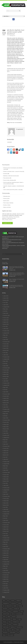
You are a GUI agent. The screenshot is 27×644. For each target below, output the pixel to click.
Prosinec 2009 (6, 590)
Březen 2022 (6, 324)
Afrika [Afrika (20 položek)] (4, 601)
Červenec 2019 (6, 394)
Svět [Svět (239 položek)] (4, 630)
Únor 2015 (5, 507)
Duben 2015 (6, 503)
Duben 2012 (6, 579)
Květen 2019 (6, 398)
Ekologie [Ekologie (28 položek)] (20, 606)
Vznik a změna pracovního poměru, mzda (12, 190)
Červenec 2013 (6, 549)
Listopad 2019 (6, 385)
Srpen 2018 (6, 418)
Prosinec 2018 (6, 409)
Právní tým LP (12, 36)
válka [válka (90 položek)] (13, 630)
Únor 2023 (5, 302)
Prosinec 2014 (6, 512)
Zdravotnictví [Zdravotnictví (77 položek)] (5, 632)
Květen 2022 (6, 320)
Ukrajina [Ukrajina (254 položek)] (8, 630)
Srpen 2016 (6, 470)
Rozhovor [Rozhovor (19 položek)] (5, 624)
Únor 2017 (5, 457)
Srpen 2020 (6, 366)
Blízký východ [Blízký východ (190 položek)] (9, 606)
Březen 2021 (6, 350)
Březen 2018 (6, 429)
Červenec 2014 (6, 523)
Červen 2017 (6, 448)
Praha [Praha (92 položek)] (10, 622)
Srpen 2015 (6, 494)
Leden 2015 (6, 509)
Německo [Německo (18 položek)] (14, 617)
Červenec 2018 (6, 420)
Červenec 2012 (6, 573)
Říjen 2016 (6, 466)
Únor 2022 (5, 326)
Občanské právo (7, 196)
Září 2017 (5, 442)
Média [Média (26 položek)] (9, 617)
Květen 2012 (6, 577)
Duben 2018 (6, 427)
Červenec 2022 (6, 315)
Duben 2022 (6, 322)
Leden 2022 (6, 329)
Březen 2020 (6, 377)
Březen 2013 (6, 557)
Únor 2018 (5, 431)
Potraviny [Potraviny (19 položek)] (5, 622)
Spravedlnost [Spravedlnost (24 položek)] (19, 627)
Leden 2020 (6, 381)
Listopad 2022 (6, 307)
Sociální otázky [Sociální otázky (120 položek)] (6, 627)
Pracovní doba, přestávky (9, 180)
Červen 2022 (6, 318)
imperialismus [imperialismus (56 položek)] (16, 611)
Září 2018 (5, 416)
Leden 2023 (6, 305)
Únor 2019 (5, 405)
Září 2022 (5, 311)
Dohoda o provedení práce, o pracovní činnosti (13, 171)
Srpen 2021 (6, 339)
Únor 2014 (5, 533)
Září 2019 (5, 390)
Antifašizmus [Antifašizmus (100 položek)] (19, 601)
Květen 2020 (6, 372)
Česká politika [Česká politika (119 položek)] (12, 632)
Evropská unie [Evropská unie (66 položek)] (17, 609)
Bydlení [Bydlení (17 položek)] (15, 606)
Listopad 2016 (6, 464)
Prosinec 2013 (6, 538)
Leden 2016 (6, 485)
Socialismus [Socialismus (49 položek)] (15, 624)
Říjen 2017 (6, 440)
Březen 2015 (6, 505)
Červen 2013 (6, 551)
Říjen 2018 (6, 414)
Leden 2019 (6, 407)
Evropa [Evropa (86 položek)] (10, 609)
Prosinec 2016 (6, 462)
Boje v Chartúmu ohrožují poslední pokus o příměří (17, 280)
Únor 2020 (5, 379)
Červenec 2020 (6, 368)
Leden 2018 (6, 433)
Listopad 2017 (6, 438)
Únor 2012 (5, 584)
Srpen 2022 (6, 313)
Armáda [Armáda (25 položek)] (20, 603)
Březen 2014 (6, 531)
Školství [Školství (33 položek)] (4, 635)
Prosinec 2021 (6, 331)
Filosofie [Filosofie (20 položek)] (4, 611)
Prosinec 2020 (6, 357)
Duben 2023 (6, 298)
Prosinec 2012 (6, 562)
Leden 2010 (6, 588)
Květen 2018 (6, 425)
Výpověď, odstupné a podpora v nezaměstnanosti (14, 186)
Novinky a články (7, 205)
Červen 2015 (6, 499)
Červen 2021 (6, 344)
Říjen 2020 (6, 361)
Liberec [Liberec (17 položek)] (4, 617)
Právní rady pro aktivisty (8, 203)
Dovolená (5, 174)
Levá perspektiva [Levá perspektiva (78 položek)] (19, 614)
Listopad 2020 (6, 359)
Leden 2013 (6, 560)
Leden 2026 (6, 296)
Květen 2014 (6, 527)
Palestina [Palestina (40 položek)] (14, 619)
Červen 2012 (6, 575)
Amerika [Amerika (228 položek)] (13, 601)
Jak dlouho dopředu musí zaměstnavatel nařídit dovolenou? (16, 32)
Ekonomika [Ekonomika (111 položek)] (5, 609)
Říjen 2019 (6, 387)
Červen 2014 (6, 525)
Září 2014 (5, 518)
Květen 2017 (6, 451)
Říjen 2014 (6, 516)
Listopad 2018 (6, 411)
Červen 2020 (6, 370)
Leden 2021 (6, 355)
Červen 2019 (6, 396)
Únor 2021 (5, 353)
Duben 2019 (6, 401)
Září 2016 (5, 468)
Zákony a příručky (7, 207)
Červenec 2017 (6, 446)
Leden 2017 (6, 459)
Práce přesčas (6, 178)
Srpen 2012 (6, 571)
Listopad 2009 (6, 592)
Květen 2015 (6, 501)
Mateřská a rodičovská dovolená (10, 176)
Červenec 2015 (6, 496)
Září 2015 (5, 492)
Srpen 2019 (6, 392)
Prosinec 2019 (6, 383)
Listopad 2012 (6, 564)
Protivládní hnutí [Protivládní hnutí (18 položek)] (16, 622)
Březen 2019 (6, 403)
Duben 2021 (6, 348)
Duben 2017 (6, 453)
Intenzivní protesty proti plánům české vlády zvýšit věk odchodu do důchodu (17, 268)
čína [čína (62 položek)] (18, 632)
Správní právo (6, 201)
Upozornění (5, 262)
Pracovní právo (6, 165)
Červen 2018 (6, 422)
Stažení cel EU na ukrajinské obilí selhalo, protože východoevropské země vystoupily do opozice (17, 274)
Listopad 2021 (6, 333)
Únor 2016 (5, 483)
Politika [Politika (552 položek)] (20, 619)
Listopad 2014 (6, 514)
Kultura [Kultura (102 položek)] (22, 611)
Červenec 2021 (6, 342)
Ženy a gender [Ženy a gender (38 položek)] (11, 635)
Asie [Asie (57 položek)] (4, 606)
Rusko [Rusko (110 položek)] (10, 624)
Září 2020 (5, 364)
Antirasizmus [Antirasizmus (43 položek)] (14, 603)
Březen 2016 (6, 481)
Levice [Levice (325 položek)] (13, 614)
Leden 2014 (6, 536)
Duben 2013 (6, 555)
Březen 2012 (6, 581)
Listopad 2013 (6, 540)
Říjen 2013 (6, 542)
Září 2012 (5, 568)
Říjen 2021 (6, 335)
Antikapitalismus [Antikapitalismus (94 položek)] (6, 603)
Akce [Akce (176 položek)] (8, 601)
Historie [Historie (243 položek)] (10, 611)
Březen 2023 (6, 300)
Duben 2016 (6, 479)
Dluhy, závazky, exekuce (7, 220)
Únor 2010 (5, 586)
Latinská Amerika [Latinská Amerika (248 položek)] (6, 614)
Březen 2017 (6, 455)
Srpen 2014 (6, 520)
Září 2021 (5, 337)
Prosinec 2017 (6, 435)
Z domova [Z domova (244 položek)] (18, 630)
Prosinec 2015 (6, 488)
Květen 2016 (6, 477)
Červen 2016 (6, 475)
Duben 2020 (6, 374)
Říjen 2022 (6, 309)
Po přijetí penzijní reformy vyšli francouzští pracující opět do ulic (16, 286)
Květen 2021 (6, 346)
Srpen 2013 (6, 546)
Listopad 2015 (6, 490)
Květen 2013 (6, 553)
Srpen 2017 (6, 444)
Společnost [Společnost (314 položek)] (13, 627)
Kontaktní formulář (7, 223)
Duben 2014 (6, 529)
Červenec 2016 (6, 472)
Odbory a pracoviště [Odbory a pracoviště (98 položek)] (7, 619)
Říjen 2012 (6, 566)
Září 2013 (5, 544)
